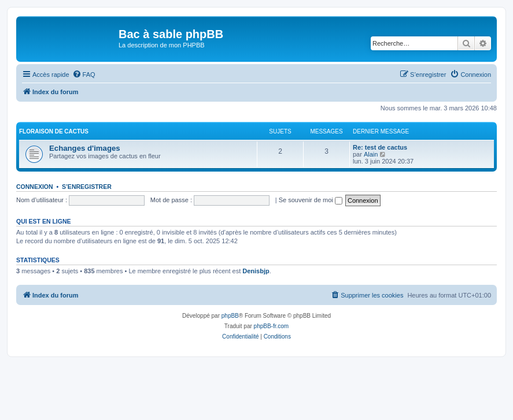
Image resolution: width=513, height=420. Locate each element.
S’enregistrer (87, 187)
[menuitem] (84, 75)
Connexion (35, 187)
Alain (371, 154)
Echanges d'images (85, 148)
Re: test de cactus (380, 147)
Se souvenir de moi (311, 200)
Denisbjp (256, 271)
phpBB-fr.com (272, 326)
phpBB (230, 316)
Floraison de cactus (54, 131)
